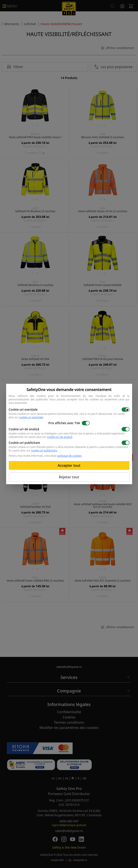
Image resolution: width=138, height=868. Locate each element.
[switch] (126, 410)
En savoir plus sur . (49, 437)
